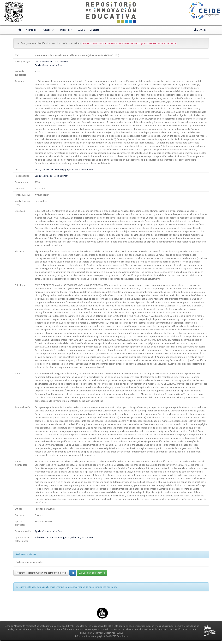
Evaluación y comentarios (92, 573)
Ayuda (82, 30)
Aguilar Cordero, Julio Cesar (49, 65)
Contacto (95, 30)
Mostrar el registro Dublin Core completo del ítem (41, 573)
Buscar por (67, 30)
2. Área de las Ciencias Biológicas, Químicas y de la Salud (64, 537)
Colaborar (49, 30)
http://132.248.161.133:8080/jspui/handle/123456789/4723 (64, 169)
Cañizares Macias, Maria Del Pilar (51, 62)
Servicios (201, 30)
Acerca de (32, 30)
